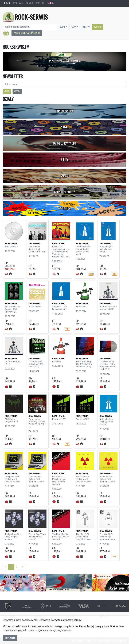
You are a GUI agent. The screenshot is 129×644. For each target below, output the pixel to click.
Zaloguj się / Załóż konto (27, 33)
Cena (74, 27)
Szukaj (97, 27)
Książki (64, 176)
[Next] (23, 567)
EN (50, 3)
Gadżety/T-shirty (64, 192)
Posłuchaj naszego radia (65, 61)
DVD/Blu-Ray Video (65, 143)
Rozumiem (10, 638)
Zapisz (7, 91)
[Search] (30, 27)
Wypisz (17, 91)
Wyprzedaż (64, 208)
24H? (85, 27)
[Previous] (5, 567)
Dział (63, 27)
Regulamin (18, 3)
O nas (7, 3)
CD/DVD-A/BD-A (64, 111)
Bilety (65, 160)
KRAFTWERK (11, 244)
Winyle (64, 127)
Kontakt (40, 3)
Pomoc (29, 3)
